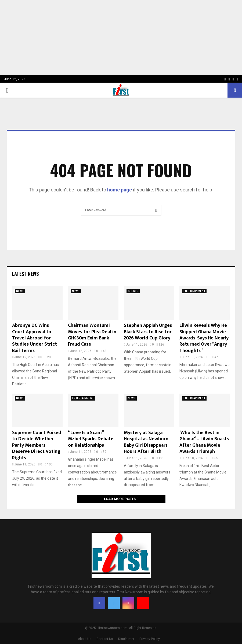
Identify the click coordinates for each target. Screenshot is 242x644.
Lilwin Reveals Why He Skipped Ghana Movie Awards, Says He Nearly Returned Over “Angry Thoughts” (204, 338)
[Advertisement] (121, 38)
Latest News (25, 274)
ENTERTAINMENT (194, 291)
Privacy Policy (150, 639)
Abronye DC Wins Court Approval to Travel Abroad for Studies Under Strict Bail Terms (35, 338)
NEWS (20, 291)
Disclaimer (126, 639)
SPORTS (133, 291)
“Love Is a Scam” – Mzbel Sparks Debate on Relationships (91, 439)
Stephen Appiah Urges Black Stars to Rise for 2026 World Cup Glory (148, 332)
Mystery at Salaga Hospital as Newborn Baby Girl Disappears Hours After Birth (146, 442)
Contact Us (105, 639)
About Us (85, 639)
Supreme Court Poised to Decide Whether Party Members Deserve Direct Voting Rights (37, 445)
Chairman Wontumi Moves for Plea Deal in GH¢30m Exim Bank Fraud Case (92, 335)
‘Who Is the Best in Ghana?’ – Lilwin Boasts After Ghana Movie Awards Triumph (204, 442)
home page (120, 190)
